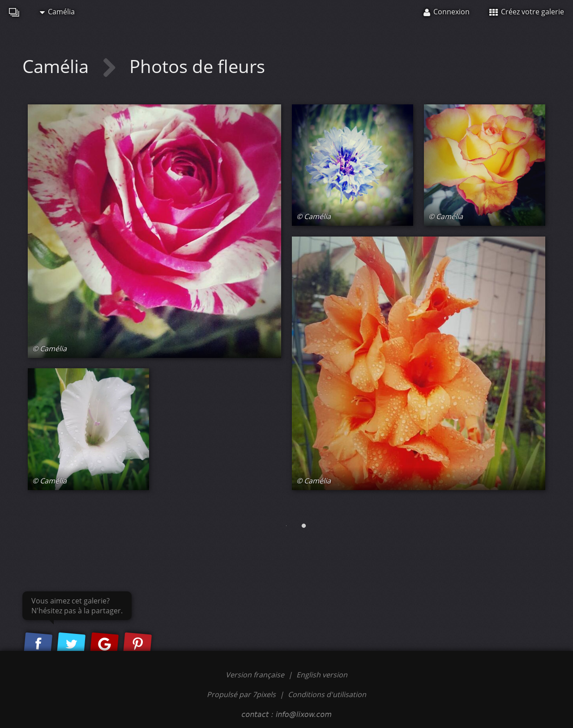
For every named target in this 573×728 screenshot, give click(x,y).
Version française (256, 675)
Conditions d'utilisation (327, 694)
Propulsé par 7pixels (241, 694)
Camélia (57, 12)
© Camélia (49, 349)
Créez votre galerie (527, 12)
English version (322, 675)
